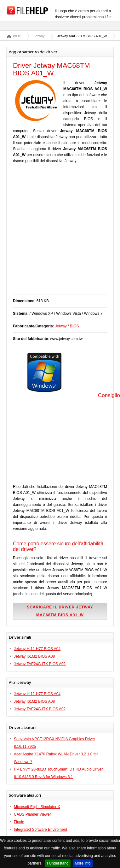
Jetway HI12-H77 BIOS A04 (37, 649)
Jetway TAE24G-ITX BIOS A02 (40, 664)
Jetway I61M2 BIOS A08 (34, 656)
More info (83, 863)
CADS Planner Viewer (32, 814)
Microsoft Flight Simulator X (37, 807)
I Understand (58, 863)
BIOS (17, 36)
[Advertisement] (59, 232)
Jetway (39, 36)
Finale (19, 822)
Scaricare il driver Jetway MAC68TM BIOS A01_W (60, 611)
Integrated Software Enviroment (40, 830)
